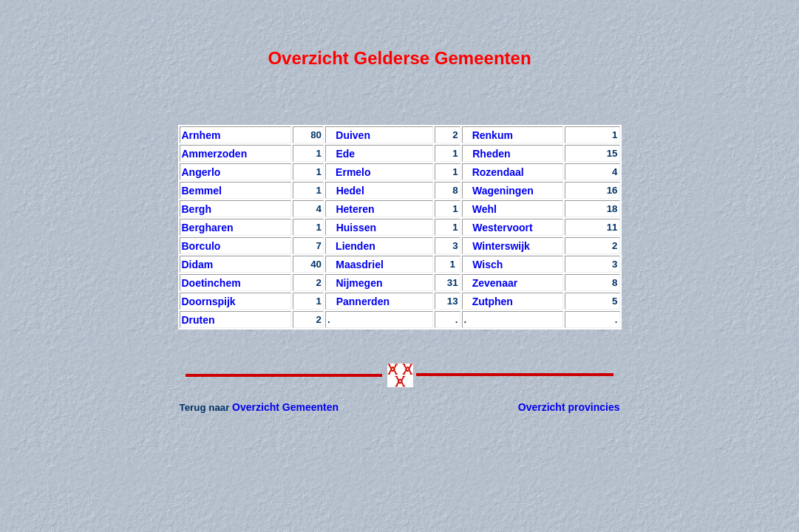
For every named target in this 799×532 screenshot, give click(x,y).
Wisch (484, 265)
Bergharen (208, 228)
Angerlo (201, 172)
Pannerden (358, 301)
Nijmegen (357, 283)
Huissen (352, 228)
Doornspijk (210, 301)
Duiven (351, 135)
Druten (198, 320)
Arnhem (201, 135)
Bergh (197, 209)
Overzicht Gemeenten (285, 407)
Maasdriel (358, 265)
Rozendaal (498, 172)
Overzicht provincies (569, 407)
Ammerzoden (215, 154)
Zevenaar (495, 283)
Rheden (487, 154)
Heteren (353, 209)
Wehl (484, 209)
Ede (343, 154)
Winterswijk (497, 246)
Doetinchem (211, 283)
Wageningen (500, 191)
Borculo (201, 246)
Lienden (356, 246)
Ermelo (353, 172)
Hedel (346, 191)
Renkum (493, 135)
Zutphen (493, 301)
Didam (198, 265)
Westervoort (499, 228)
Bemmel (202, 191)
